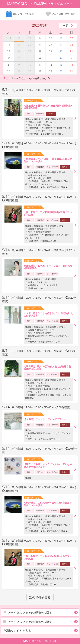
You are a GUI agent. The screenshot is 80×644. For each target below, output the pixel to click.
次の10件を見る (40, 597)
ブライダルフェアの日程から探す (28, 622)
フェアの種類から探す (60, 14)
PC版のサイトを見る (17, 630)
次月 (66, 25)
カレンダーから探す (20, 14)
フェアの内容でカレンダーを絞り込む (27, 78)
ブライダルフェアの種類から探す (28, 613)
